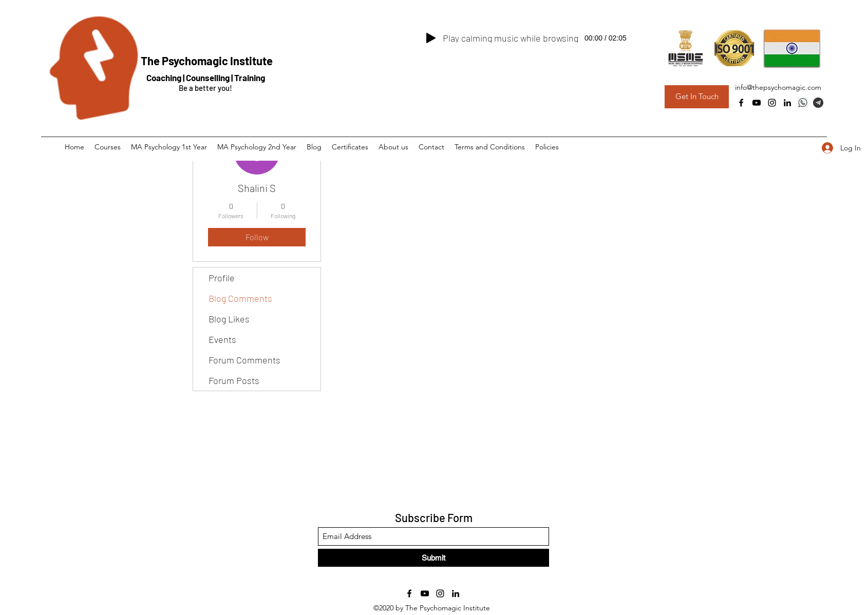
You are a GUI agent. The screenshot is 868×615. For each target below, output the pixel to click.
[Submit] (433, 558)
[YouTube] (757, 103)
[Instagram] (772, 103)
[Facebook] (741, 103)
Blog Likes (229, 319)
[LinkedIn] (787, 103)
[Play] (431, 38)
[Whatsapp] (803, 103)
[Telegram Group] (818, 103)
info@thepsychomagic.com (778, 87)
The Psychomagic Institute (207, 61)
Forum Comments (244, 360)
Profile (222, 278)
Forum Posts (234, 380)
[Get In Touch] (697, 97)
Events (222, 339)
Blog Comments (240, 298)
